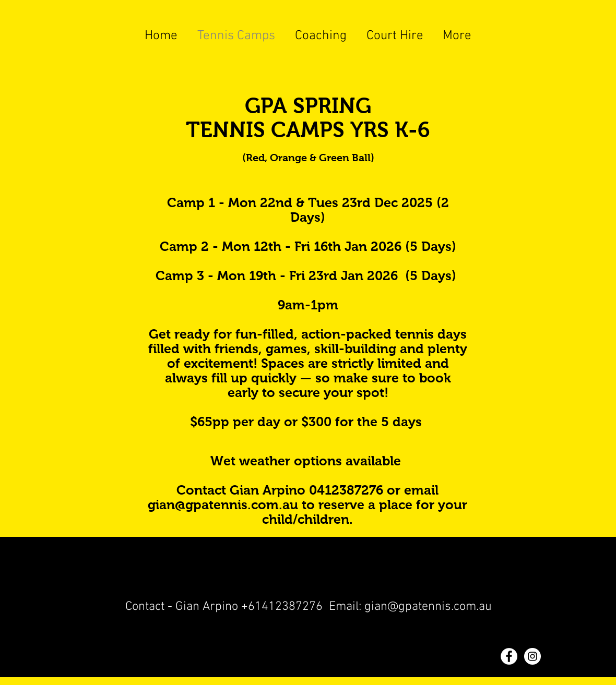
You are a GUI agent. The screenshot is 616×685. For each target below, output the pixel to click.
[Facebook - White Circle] (509, 656)
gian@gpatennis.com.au (223, 504)
